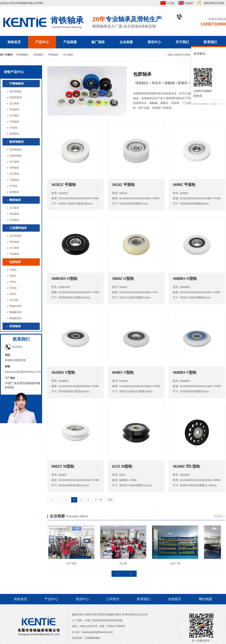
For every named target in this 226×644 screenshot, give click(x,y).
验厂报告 (98, 42)
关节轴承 (14, 116)
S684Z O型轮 (123, 279)
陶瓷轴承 (15, 200)
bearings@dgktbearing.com (23, 372)
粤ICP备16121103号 (136, 615)
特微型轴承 (15, 97)
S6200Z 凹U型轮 (186, 466)
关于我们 (182, 42)
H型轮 (13, 294)
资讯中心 (154, 42)
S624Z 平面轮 (123, 185)
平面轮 (13, 270)
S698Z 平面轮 (184, 185)
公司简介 (113, 599)
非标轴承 (38, 55)
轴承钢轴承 (17, 142)
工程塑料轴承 (18, 228)
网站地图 (205, 599)
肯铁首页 (14, 42)
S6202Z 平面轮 (64, 185)
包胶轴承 (15, 262)
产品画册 (70, 42)
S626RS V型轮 (63, 373)
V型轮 (13, 282)
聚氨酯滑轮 (15, 312)
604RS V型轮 (123, 373)
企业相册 (126, 42)
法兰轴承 (68, 55)
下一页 (98, 500)
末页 (110, 500)
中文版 (171, 3)
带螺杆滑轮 (15, 306)
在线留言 (175, 599)
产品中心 (42, 42)
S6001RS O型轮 (64, 279)
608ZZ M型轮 (63, 466)
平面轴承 (14, 122)
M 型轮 (13, 288)
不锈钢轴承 (22, 55)
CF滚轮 (13, 128)
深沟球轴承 (15, 91)
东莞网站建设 (93, 638)
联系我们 (210, 42)
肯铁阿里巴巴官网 (214, 3)
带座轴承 (53, 55)
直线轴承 (14, 134)
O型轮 (13, 276)
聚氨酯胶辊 (15, 318)
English (189, 3)
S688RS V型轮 (185, 373)
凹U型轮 (14, 300)
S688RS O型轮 (185, 279)
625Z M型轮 (122, 466)
